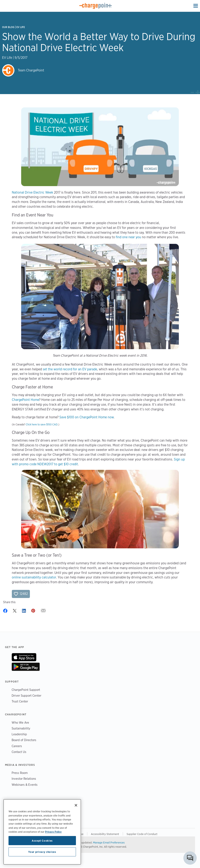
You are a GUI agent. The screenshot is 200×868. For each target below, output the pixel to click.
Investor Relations (24, 779)
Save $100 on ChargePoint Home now (87, 417)
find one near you (128, 237)
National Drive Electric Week (32, 192)
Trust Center (20, 701)
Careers (17, 746)
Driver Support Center (26, 696)
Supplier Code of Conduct (142, 834)
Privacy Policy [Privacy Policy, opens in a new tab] (53, 832)
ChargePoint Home (25, 400)
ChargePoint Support (26, 690)
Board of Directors (24, 740)
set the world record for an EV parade (70, 369)
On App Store (24, 657)
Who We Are (20, 723)
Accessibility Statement (105, 834)
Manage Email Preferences (109, 842)
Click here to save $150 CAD (42, 424)
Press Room (20, 773)
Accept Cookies (42, 841)
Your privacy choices (42, 852)
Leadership (19, 734)
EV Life (21, 27)
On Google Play (26, 667)
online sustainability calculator (34, 577)
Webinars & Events (25, 785)
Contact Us (19, 752)
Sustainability (21, 728)
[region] (42, 832)
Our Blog (8, 27)
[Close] (76, 805)
